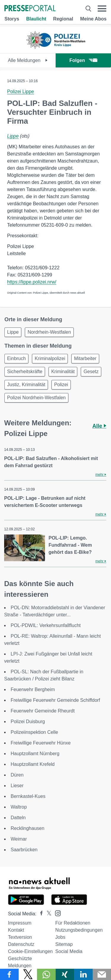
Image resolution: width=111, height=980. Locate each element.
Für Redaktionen (73, 923)
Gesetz (91, 372)
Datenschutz (21, 944)
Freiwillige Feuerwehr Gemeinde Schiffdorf (55, 700)
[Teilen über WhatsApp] (46, 974)
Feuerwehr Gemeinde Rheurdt (43, 711)
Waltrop (19, 807)
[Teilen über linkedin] (83, 974)
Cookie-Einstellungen (30, 951)
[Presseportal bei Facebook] (40, 914)
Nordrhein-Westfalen (49, 332)
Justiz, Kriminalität (26, 385)
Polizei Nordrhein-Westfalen (36, 398)
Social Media (69, 951)
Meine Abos (93, 19)
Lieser (17, 786)
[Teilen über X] (28, 974)
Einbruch (16, 358)
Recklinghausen (28, 828)
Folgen (83, 60)
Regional (63, 19)
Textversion (20, 937)
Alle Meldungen (28, 60)
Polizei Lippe (21, 92)
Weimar (19, 839)
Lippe (13, 136)
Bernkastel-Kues (28, 796)
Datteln (18, 818)
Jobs (60, 937)
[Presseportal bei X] (47, 914)
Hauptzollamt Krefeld (33, 764)
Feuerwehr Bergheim (33, 689)
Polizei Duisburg (28, 722)
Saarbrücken (24, 850)
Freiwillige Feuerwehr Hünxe (41, 743)
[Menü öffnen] (102, 9)
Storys (12, 19)
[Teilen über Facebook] (9, 974)
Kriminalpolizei (50, 358)
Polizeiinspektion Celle (34, 732)
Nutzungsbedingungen (79, 930)
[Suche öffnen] (88, 9)
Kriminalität (63, 372)
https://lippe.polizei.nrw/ (32, 282)
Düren (17, 775)
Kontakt (16, 930)
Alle (99, 426)
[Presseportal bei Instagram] (56, 913)
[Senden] (102, 974)
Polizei (61, 385)
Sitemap (64, 944)
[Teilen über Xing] (65, 974)
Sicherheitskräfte (25, 372)
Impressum (20, 923)
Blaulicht (36, 19)
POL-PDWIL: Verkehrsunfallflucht (46, 625)
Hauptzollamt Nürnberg (35, 754)
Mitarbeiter (85, 358)
